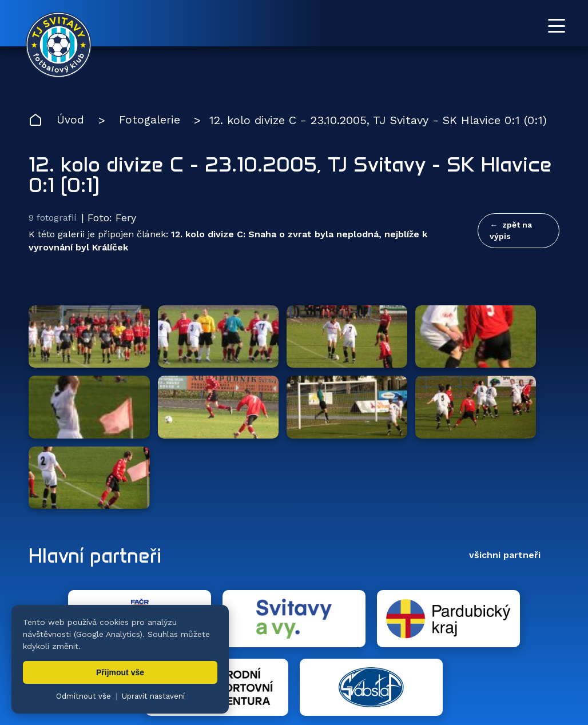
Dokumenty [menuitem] (402, 650)
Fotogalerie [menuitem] (288, 650)
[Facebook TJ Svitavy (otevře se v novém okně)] (555, 600)
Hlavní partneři (99, 452)
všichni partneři (505, 452)
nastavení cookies (421, 688)
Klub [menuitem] (345, 650)
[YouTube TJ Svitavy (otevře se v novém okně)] (529, 600)
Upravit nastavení (153, 696)
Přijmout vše (120, 672)
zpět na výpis (511, 231)
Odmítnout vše (84, 696)
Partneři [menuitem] (470, 650)
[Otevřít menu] (557, 26)
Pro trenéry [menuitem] (536, 650)
